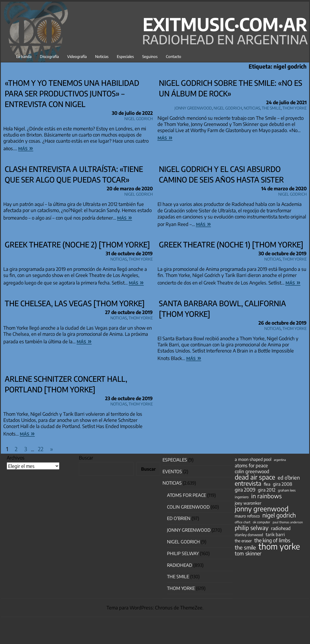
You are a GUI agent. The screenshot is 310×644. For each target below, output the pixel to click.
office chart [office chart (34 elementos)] (243, 522)
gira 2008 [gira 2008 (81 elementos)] (283, 484)
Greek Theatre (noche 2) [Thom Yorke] (77, 244)
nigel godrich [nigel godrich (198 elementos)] (279, 515)
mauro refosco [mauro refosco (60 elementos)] (247, 516)
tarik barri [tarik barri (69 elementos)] (275, 534)
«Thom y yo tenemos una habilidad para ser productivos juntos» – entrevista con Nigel (72, 93)
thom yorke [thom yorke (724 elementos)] (279, 546)
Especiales (125, 56)
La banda (24, 56)
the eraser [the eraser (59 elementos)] (243, 541)
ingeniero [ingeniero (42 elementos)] (242, 497)
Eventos (172, 472)
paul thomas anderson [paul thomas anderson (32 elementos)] (288, 522)
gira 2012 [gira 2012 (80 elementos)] (267, 490)
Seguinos (150, 56)
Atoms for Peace (187, 495)
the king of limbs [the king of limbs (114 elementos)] (272, 540)
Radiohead (180, 565)
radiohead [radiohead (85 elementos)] (281, 528)
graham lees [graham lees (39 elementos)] (287, 490)
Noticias (102, 56)
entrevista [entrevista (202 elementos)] (248, 483)
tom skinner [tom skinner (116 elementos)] (248, 553)
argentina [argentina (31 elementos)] (280, 460)
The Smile (271, 107)
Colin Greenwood (188, 507)
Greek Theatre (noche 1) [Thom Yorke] (231, 244)
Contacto (174, 56)
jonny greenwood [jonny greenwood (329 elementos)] (262, 509)
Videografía (77, 56)
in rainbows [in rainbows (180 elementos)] (266, 496)
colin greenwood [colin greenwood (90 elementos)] (252, 472)
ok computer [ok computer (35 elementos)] (261, 522)
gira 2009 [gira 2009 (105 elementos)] (245, 490)
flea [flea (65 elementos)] (267, 484)
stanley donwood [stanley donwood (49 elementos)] (249, 535)
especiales (175, 460)
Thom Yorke (295, 107)
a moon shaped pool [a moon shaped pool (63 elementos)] (253, 459)
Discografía (49, 56)
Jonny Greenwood (193, 107)
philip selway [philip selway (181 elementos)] (252, 528)
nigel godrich (139, 118)
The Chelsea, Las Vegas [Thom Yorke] (75, 303)
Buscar (86, 458)
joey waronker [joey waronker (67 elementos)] (248, 503)
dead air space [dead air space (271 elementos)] (255, 477)
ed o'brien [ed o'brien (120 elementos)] (289, 478)
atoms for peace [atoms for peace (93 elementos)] (251, 465)
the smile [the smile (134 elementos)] (245, 547)
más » (26, 148)
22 (41, 449)
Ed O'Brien (179, 518)
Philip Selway (183, 553)
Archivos (16, 458)
